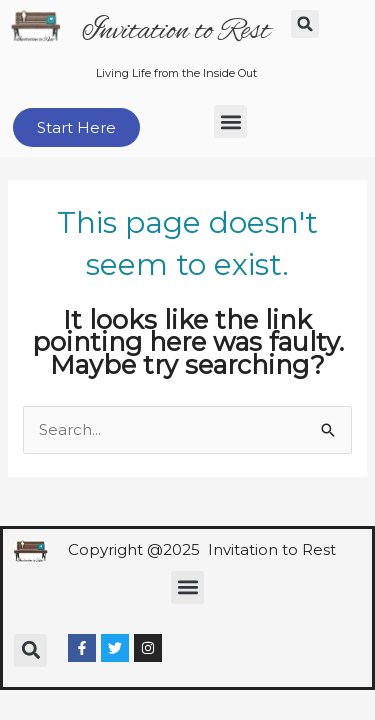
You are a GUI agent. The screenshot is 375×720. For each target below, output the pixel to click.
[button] (305, 24)
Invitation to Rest (176, 31)
